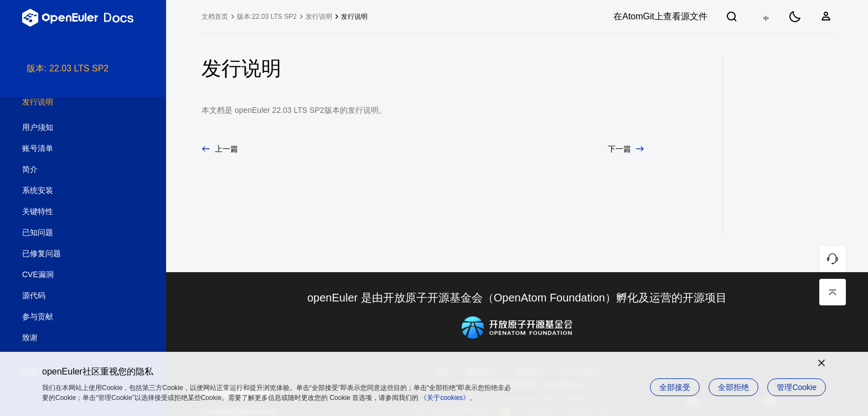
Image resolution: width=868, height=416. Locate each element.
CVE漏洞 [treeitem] (72, 275)
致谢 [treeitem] (72, 338)
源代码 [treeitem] (72, 296)
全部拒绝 (733, 387)
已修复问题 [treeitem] (72, 254)
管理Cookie (797, 387)
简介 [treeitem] (72, 170)
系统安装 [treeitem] (72, 191)
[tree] (83, 239)
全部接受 (675, 387)
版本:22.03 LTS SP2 (267, 17)
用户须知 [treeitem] (72, 128)
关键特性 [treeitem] (72, 212)
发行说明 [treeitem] (72, 102)
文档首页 (215, 17)
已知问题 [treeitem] (72, 233)
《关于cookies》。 (448, 398)
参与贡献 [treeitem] (72, 317)
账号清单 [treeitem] (72, 149)
